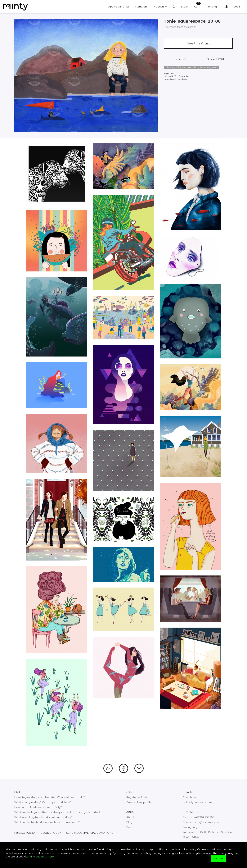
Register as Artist (137, 797)
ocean (215, 67)
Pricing (212, 7)
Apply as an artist (119, 7)
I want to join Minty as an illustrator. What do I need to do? (50, 797)
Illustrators (141, 7)
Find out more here (42, 857)
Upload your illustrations (197, 802)
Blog (129, 822)
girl (184, 67)
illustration (205, 67)
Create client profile (139, 802)
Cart (197, 5)
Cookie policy (51, 833)
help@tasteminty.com (208, 822)
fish (178, 67)
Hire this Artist (198, 43)
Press (130, 827)
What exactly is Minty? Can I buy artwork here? (43, 802)
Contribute (189, 797)
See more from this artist (180, 27)
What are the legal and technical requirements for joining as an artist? (57, 812)
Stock (185, 7)
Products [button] (160, 7)
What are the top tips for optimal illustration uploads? (47, 822)
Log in (238, 7)
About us (132, 817)
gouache (193, 67)
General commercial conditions (90, 833)
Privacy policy (25, 833)
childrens (169, 67)
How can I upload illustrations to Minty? (38, 807)
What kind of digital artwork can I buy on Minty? (43, 817)
